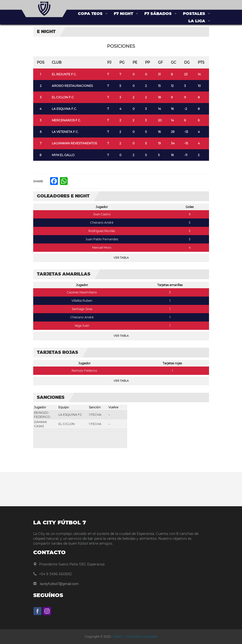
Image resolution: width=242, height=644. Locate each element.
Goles (190, 207)
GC (174, 62)
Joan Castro (102, 214)
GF (160, 62)
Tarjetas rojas (172, 363)
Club (57, 62)
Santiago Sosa (82, 309)
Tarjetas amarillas (170, 285)
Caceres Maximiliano (82, 292)
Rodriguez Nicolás (102, 231)
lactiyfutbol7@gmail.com (59, 584)
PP (147, 62)
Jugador (102, 207)
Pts (201, 62)
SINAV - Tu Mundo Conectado (135, 637)
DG (187, 62)
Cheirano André (102, 223)
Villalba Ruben (82, 301)
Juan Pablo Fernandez (102, 239)
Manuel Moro (102, 247)
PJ (109, 62)
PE (135, 62)
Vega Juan (82, 326)
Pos (41, 62)
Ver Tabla (121, 258)
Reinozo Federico (84, 371)
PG (122, 62)
